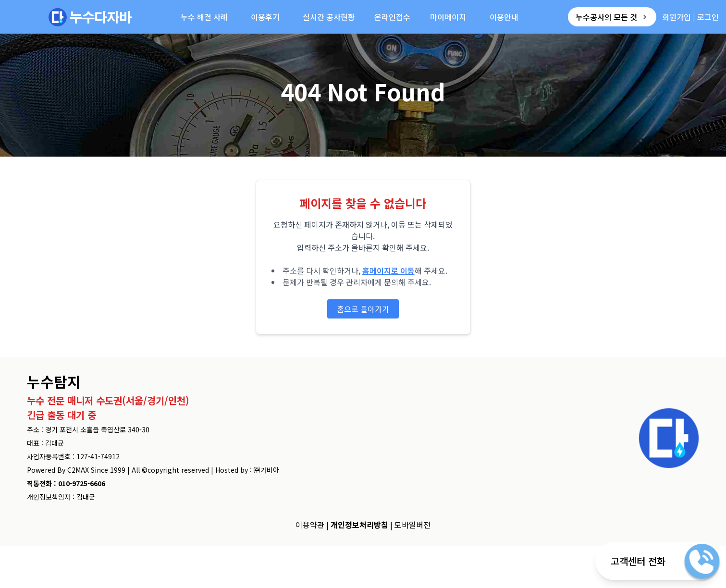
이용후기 (265, 17)
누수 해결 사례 (204, 17)
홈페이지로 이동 (388, 270)
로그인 (708, 17)
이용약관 (310, 525)
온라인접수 (392, 17)
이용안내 (504, 17)
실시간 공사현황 (329, 17)
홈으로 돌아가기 (363, 309)
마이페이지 (448, 17)
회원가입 (677, 17)
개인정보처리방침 (359, 525)
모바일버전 (412, 525)
